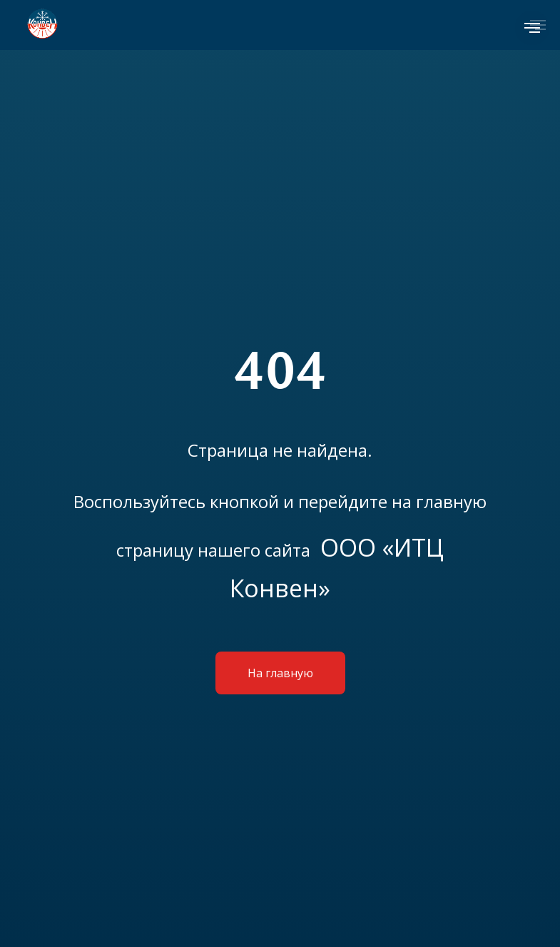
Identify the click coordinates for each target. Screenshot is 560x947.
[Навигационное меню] (532, 28)
